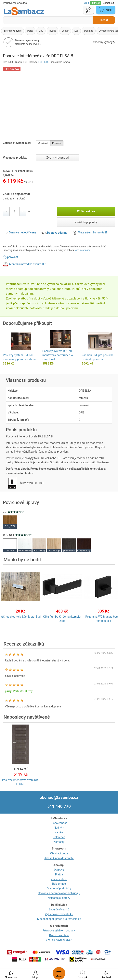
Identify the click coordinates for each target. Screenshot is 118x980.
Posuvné (57, 143)
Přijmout (95, 3)
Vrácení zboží (59, 879)
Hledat (104, 20)
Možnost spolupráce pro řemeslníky (59, 919)
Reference (59, 837)
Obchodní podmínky (59, 888)
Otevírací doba (59, 853)
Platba (59, 874)
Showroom (12, 975)
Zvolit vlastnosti (58, 158)
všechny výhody (104, 42)
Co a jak (83, 975)
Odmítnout (108, 3)
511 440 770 (59, 806)
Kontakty (59, 842)
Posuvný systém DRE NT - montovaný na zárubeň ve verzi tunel (58, 355)
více (87, 3)
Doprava (59, 870)
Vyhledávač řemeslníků (59, 914)
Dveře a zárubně (59, 935)
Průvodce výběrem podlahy (59, 930)
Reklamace (59, 884)
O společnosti (59, 823)
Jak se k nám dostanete (59, 858)
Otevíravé (43, 143)
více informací (82, 250)
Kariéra (59, 832)
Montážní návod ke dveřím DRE (28, 264)
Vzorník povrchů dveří (59, 940)
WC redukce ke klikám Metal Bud (21, 617)
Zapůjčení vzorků (59, 909)
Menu (59, 973)
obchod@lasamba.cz (59, 797)
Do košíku (86, 211)
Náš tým (59, 828)
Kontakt (106, 975)
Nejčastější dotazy (59, 898)
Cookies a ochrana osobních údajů (59, 893)
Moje (35, 975)
